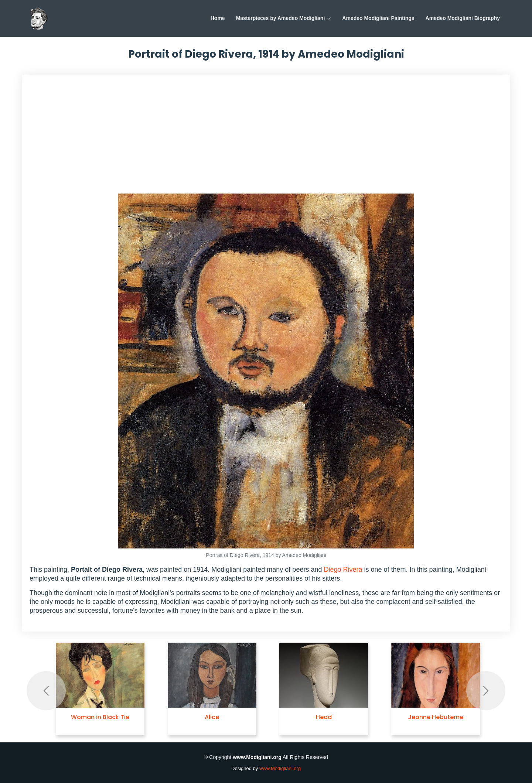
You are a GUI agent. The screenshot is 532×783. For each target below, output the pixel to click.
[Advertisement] (266, 138)
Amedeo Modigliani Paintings (378, 18)
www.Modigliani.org (280, 768)
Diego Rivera (343, 570)
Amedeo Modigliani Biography (463, 18)
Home (218, 18)
